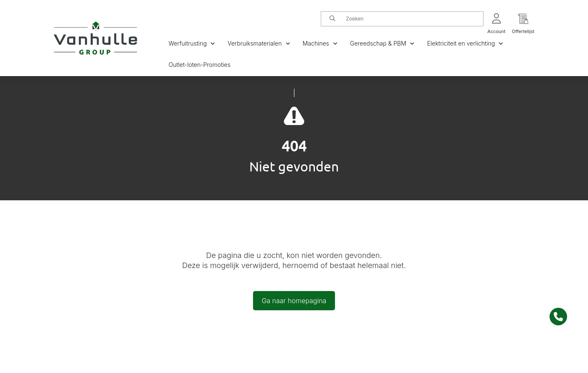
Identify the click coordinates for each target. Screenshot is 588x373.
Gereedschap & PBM (382, 43)
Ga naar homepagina (294, 301)
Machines (320, 43)
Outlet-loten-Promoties (199, 65)
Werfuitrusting (192, 43)
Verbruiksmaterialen (259, 43)
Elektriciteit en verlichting (465, 43)
